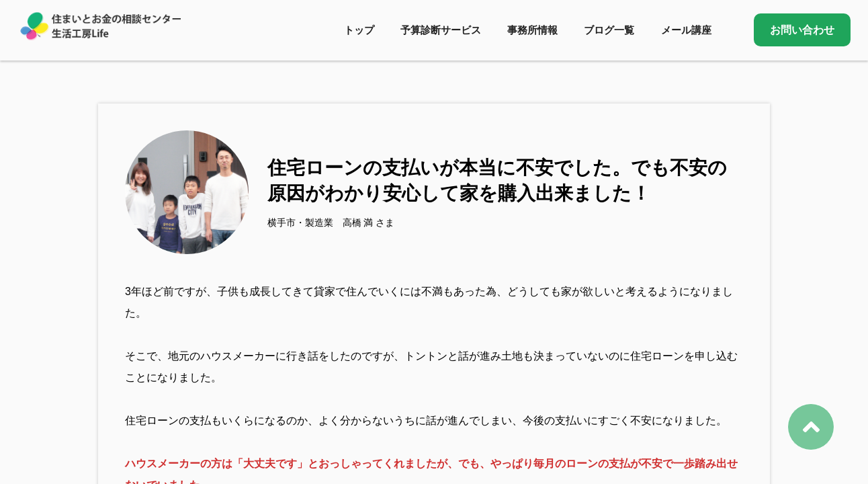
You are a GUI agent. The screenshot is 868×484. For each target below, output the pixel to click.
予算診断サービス (441, 30)
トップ (359, 30)
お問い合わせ (802, 30)
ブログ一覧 (609, 30)
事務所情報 (532, 30)
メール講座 (686, 30)
